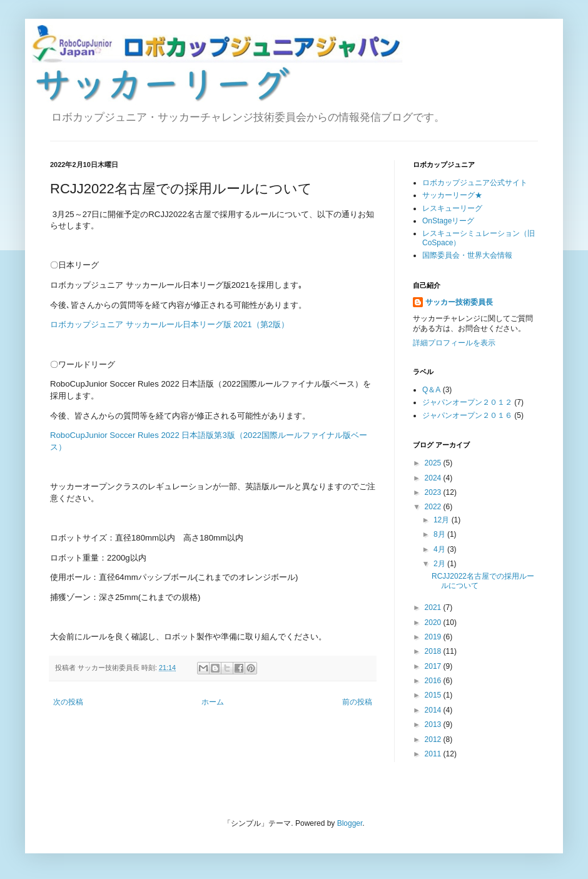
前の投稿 (357, 702)
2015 (434, 695)
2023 (434, 492)
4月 (440, 549)
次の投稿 (68, 702)
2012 (434, 739)
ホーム (213, 702)
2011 (434, 754)
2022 (434, 507)
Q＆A (431, 390)
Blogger (350, 823)
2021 (434, 607)
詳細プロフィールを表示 (454, 343)
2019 (434, 637)
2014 (434, 710)
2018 (434, 651)
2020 (434, 622)
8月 (440, 534)
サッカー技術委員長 (459, 302)
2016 (434, 681)
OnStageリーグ (448, 221)
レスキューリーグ (452, 208)
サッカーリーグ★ (452, 195)
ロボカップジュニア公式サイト (475, 183)
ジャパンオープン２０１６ (467, 415)
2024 (434, 478)
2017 (434, 666)
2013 (434, 724)
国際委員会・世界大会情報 (467, 255)
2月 (440, 564)
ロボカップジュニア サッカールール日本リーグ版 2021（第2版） (170, 324)
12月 (443, 520)
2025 (434, 463)
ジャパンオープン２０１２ (467, 402)
